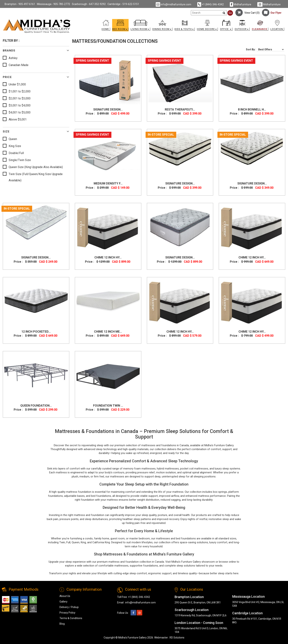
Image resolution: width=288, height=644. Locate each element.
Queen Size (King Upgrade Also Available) (36, 167)
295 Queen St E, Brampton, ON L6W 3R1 (198, 602)
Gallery (63, 602)
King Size (15, 146)
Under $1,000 (17, 84)
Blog (62, 624)
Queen (13, 139)
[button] (120, 26)
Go (230, 13)
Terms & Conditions (71, 618)
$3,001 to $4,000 (20, 105)
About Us (65, 596)
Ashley (13, 58)
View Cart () (247, 13)
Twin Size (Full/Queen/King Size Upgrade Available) (36, 177)
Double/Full (16, 153)
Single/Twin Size (20, 160)
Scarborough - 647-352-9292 (89, 4)
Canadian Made (19, 65)
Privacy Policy (67, 613)
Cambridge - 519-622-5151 (123, 4)
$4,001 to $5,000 (20, 112)
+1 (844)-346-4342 (211, 4)
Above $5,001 (18, 119)
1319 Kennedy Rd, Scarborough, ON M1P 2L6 (201, 615)
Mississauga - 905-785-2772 (53, 4)
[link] (179, 21)
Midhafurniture (241, 4)
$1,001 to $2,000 (20, 91)
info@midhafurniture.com (173, 4)
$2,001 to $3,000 (20, 98)
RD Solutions (177, 638)
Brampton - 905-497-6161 (20, 4)
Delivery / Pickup (69, 607)
